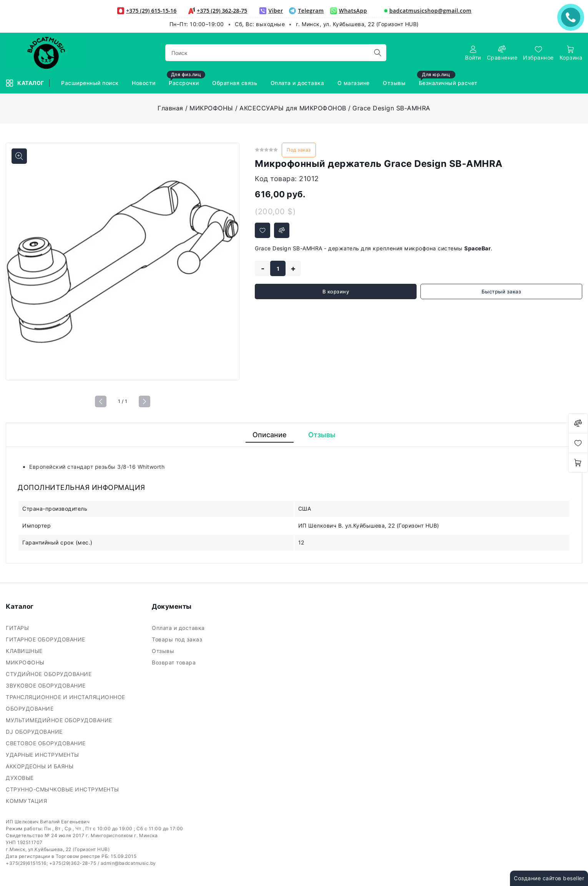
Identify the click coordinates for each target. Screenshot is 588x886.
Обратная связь (236, 83)
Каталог (26, 83)
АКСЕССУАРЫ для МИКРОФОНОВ (293, 108)
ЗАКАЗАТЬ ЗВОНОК (573, 17)
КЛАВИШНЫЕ (25, 651)
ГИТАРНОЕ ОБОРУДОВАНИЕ (46, 639)
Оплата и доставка (298, 83)
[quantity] (278, 268)
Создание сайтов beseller (549, 878)
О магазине (355, 83)
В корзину (336, 291)
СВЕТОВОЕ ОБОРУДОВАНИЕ (47, 743)
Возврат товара (175, 662)
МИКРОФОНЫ (211, 108)
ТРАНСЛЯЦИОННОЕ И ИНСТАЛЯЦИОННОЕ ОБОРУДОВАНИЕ (66, 703)
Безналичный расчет (448, 79)
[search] (378, 53)
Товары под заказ (178, 639)
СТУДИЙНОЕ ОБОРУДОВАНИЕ (50, 674)
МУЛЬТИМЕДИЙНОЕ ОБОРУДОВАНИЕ (60, 720)
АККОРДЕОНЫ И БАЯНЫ (41, 766)
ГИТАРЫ (18, 628)
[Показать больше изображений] (19, 156)
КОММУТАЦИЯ (27, 801)
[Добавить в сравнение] (282, 230)
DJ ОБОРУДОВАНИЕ (35, 732)
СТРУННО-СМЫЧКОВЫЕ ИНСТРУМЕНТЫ (63, 789)
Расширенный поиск (91, 83)
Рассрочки (186, 79)
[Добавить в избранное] (262, 230)
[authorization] (473, 53)
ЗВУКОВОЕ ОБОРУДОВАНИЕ (47, 685)
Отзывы (395, 83)
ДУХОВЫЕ (21, 778)
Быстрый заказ (502, 291)
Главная (170, 108)
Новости (145, 83)
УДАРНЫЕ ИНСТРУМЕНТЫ (43, 755)
